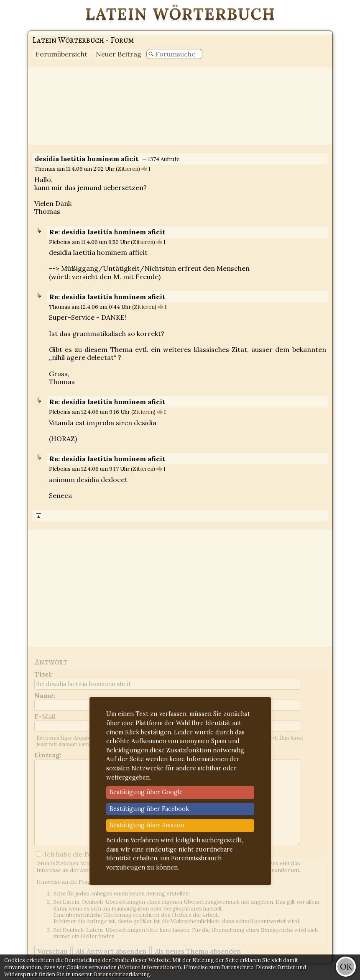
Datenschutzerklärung (122, 974)
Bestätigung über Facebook (149, 809)
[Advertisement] (180, 106)
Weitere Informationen (149, 967)
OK (346, 966)
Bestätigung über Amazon (147, 825)
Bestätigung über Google (146, 792)
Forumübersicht (61, 54)
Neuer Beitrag (119, 54)
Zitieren (128, 169)
